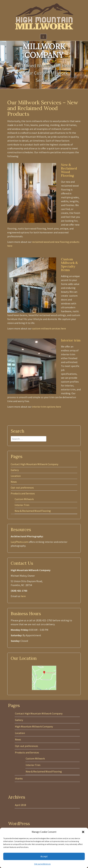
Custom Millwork (24, 499)
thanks (19, 778)
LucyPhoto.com (19, 542)
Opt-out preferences (42, 864)
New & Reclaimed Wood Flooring (33, 511)
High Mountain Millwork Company (34, 726)
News (14, 482)
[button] (83, 832)
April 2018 (20, 805)
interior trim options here (47, 407)
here (23, 596)
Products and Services (23, 493)
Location (16, 476)
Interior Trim (22, 505)
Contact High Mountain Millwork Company (34, 464)
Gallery (15, 470)
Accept (44, 856)
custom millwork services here (49, 328)
